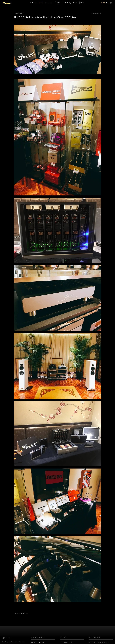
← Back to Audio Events (21, 613)
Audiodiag (68, 3)
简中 (112, 3)
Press (41, 3)
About (75, 3)
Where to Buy (59, 3)
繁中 (107, 3)
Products (33, 3)
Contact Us (81, 3)
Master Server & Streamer (38, 642)
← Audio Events (97, 13)
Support (48, 3)
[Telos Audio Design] (7, 3)
